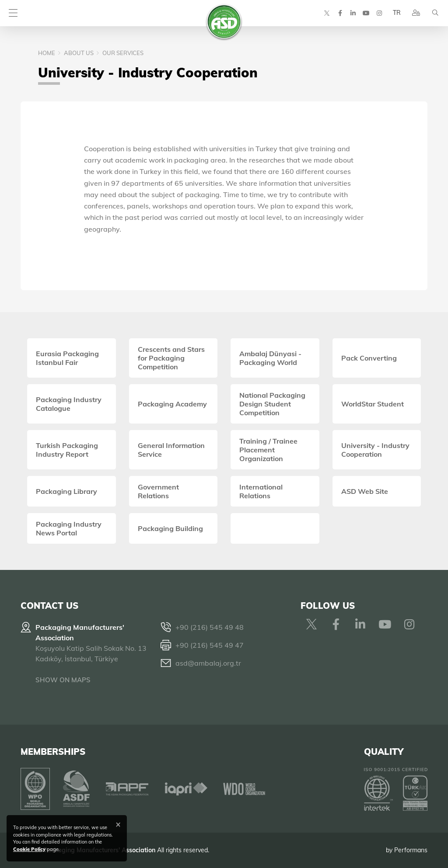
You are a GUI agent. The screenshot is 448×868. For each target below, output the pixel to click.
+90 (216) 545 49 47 (210, 645)
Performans (411, 850)
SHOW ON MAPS (63, 680)
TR (397, 13)
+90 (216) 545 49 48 (210, 627)
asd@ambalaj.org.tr (208, 663)
